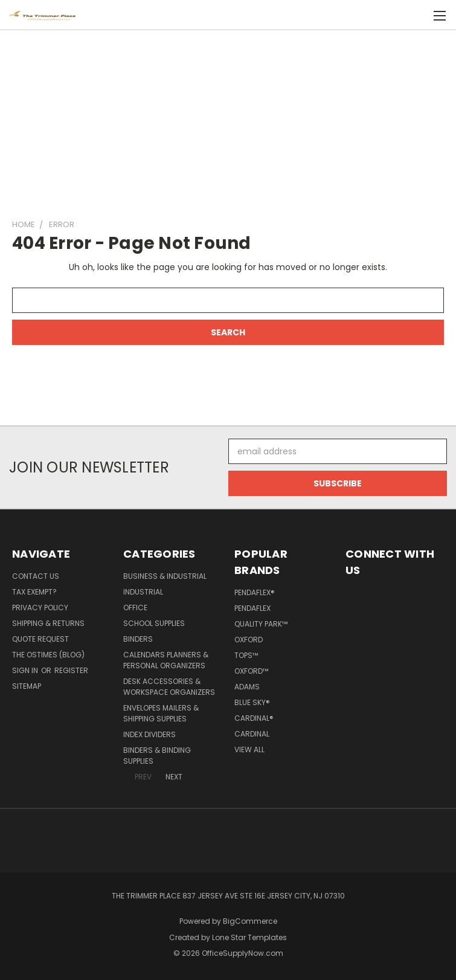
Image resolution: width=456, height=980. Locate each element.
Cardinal (252, 734)
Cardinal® (254, 718)
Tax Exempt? (34, 592)
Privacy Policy (40, 608)
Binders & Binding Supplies (157, 756)
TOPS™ (246, 655)
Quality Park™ (261, 624)
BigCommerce (250, 921)
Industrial (143, 592)
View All (249, 750)
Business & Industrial (165, 576)
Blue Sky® (252, 702)
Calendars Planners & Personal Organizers (166, 660)
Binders (138, 639)
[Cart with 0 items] (417, 15)
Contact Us (36, 576)
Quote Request (40, 639)
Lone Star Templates (249, 937)
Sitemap (27, 686)
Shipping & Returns (48, 623)
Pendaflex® (255, 592)
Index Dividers (149, 734)
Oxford (249, 640)
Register (71, 670)
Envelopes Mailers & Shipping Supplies (161, 713)
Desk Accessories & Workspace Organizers (169, 687)
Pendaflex (252, 608)
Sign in (26, 670)
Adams (247, 687)
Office (135, 608)
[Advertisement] (228, 119)
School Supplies (154, 623)
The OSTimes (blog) (48, 655)
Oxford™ (251, 671)
